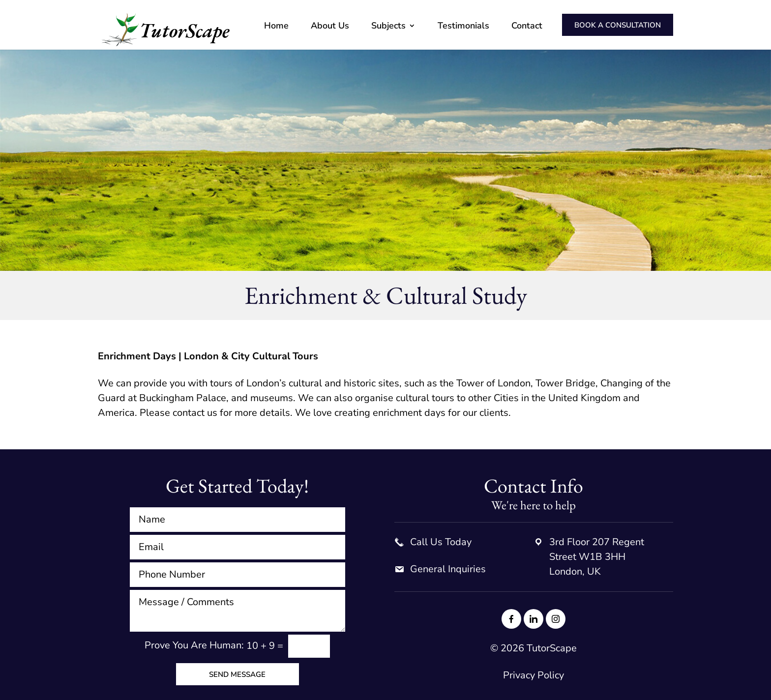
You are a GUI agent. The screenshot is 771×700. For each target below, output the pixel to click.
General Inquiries (448, 569)
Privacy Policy (534, 675)
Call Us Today (441, 542)
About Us (330, 27)
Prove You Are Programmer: (194, 645)
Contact (527, 27)
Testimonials (463, 27)
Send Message (237, 674)
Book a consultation (618, 25)
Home (276, 27)
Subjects (388, 27)
